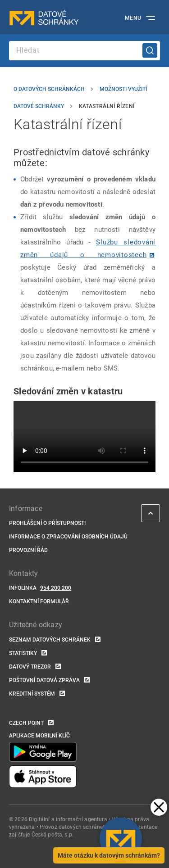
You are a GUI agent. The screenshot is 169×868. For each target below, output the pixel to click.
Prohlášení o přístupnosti (47, 523)
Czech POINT (26, 723)
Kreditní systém (32, 694)
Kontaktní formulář (39, 601)
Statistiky (23, 653)
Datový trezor (30, 667)
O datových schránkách (49, 89)
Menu (133, 18)
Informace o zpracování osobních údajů (68, 537)
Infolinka (23, 588)
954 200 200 (56, 588)
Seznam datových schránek (50, 640)
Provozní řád (28, 550)
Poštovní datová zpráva (44, 680)
